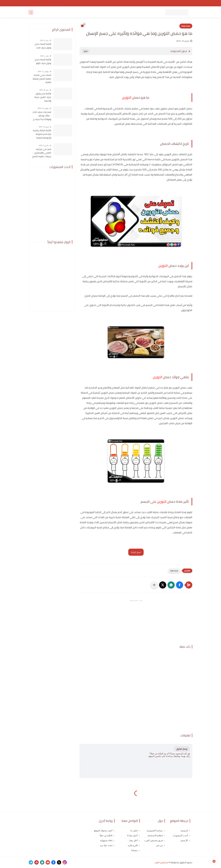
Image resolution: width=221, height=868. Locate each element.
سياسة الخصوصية (166, 3)
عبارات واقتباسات (115, 12)
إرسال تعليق (182, 749)
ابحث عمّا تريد (106, 845)
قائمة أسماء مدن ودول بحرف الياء (43, 46)
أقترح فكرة (133, 845)
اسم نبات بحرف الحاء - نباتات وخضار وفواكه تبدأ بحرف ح (42, 116)
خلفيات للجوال (57, 12)
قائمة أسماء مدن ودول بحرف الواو (43, 61)
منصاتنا (134, 850)
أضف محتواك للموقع (103, 831)
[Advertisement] (136, 622)
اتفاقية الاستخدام (148, 3)
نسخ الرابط (136, 552)
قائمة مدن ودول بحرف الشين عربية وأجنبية (43, 97)
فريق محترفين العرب (153, 840)
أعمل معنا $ (132, 836)
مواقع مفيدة (98, 12)
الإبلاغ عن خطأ (106, 836)
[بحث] (31, 12)
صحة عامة (186, 26)
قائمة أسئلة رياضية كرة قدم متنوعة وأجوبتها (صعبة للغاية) (42, 134)
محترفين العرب (161, 862)
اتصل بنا (124, 3)
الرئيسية (184, 831)
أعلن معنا (133, 840)
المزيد (45, 12)
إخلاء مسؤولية (106, 840)
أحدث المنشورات (180, 836)
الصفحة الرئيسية (184, 3)
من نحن (134, 3)
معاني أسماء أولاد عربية (78, 12)
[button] (180, 585)
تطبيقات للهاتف (148, 12)
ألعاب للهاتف (132, 12)
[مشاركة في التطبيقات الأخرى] (154, 585)
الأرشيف (184, 840)
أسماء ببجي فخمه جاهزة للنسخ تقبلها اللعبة (42, 79)
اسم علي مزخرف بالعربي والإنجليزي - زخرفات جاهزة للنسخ (42, 153)
